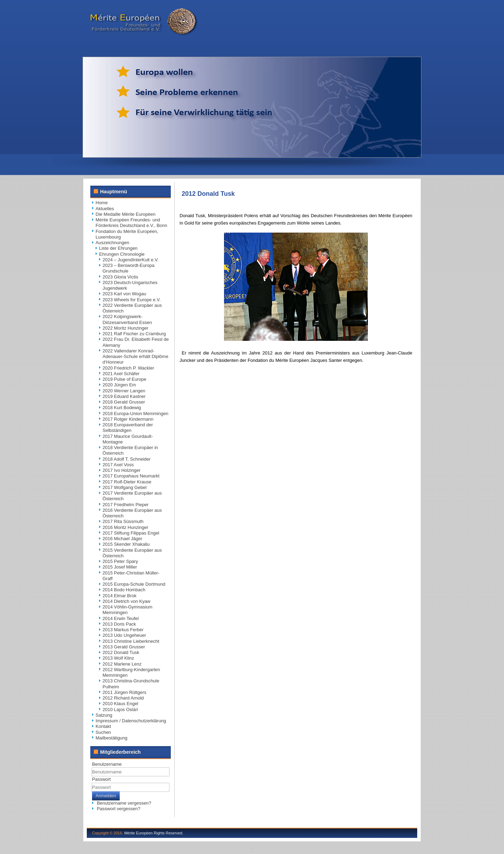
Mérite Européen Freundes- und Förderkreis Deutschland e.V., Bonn (131, 223)
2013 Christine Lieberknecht (131, 641)
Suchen (103, 732)
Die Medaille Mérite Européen (125, 214)
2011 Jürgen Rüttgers (124, 692)
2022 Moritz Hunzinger (125, 328)
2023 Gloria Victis (120, 277)
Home (102, 203)
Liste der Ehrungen (118, 248)
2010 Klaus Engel (120, 704)
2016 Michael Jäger (122, 539)
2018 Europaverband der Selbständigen (128, 428)
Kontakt (103, 726)
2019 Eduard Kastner (124, 396)
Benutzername (107, 764)
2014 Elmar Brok (120, 596)
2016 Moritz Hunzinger (125, 527)
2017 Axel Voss (118, 465)
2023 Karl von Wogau (124, 294)
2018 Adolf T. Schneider (127, 459)
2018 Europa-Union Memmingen (135, 414)
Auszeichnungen (112, 243)
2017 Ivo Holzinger (121, 470)
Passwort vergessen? (119, 809)
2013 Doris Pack (119, 624)
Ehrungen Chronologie (122, 254)
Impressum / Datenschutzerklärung (131, 721)
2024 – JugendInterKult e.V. (131, 260)
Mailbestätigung (111, 738)
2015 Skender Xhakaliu (126, 544)
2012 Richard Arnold (123, 698)
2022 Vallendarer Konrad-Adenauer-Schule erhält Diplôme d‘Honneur (135, 357)
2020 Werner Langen (124, 391)
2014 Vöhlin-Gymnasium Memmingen (127, 610)
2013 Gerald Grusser (124, 647)
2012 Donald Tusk (121, 652)
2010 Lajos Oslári (120, 710)
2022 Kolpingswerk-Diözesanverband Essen (127, 319)
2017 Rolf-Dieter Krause (127, 482)
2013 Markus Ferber (123, 630)
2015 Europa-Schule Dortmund (134, 584)
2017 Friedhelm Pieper (126, 505)
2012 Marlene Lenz (122, 664)
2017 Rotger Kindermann (128, 419)
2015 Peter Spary (120, 561)
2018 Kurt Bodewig (122, 408)
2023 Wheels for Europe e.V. (132, 300)
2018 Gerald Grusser (124, 402)
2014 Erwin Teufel (121, 618)
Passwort (101, 779)
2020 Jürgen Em (119, 385)
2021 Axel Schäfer (121, 374)
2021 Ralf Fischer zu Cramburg (134, 334)
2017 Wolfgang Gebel (125, 487)
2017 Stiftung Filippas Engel (131, 533)
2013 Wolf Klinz (118, 658)
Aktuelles (105, 209)
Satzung (104, 715)
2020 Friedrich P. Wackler (128, 368)
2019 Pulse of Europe (124, 379)
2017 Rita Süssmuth (123, 521)
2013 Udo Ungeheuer (124, 635)
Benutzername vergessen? (124, 803)
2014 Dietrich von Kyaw (127, 601)
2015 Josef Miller (120, 567)
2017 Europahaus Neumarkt (131, 476)
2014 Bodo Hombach (124, 590)
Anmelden (106, 796)
